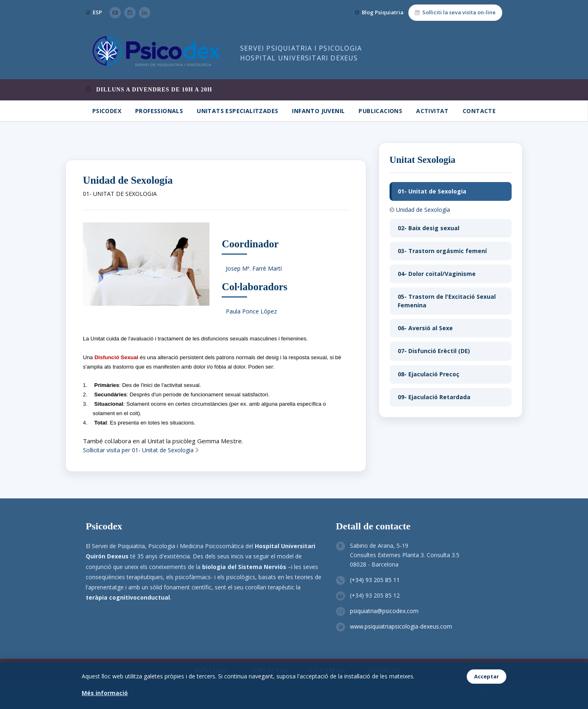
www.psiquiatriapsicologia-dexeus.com (401, 626)
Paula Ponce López (251, 311)
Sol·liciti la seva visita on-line (455, 12)
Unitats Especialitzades (237, 111)
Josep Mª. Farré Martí (254, 268)
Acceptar (487, 676)
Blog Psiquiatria (379, 12)
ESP (97, 12)
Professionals (159, 111)
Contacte (479, 111)
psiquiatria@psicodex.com (384, 611)
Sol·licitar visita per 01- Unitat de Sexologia (141, 450)
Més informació (105, 693)
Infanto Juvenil (318, 111)
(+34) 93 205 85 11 (375, 580)
